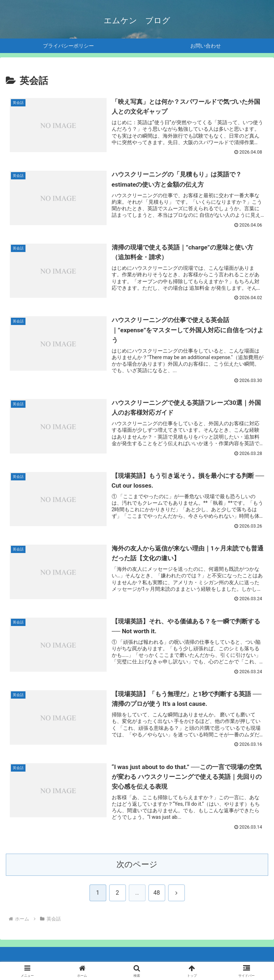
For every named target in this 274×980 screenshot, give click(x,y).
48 (157, 894)
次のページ (137, 865)
